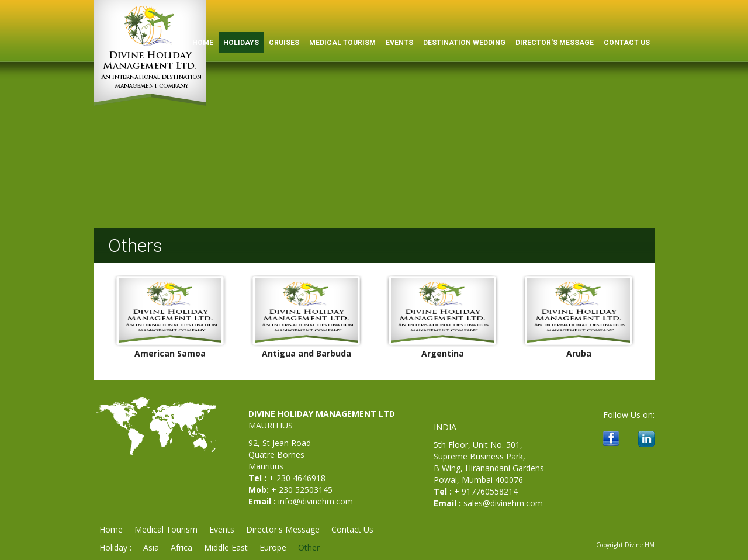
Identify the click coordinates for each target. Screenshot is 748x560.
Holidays (241, 43)
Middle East (226, 547)
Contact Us (627, 43)
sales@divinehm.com (503, 503)
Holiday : (115, 547)
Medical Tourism (342, 43)
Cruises (284, 43)
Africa (181, 547)
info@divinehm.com (316, 501)
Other (309, 547)
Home (111, 529)
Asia (151, 547)
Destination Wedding (464, 43)
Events (399, 43)
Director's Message (555, 43)
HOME (203, 43)
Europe (273, 547)
